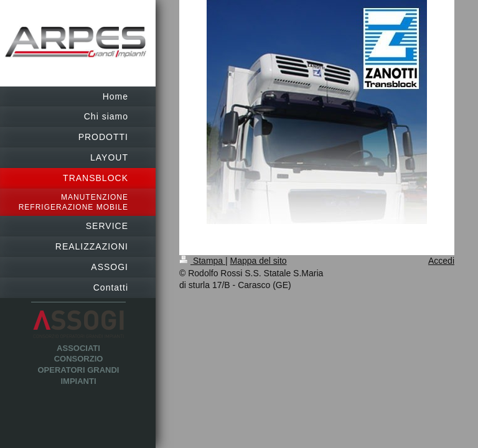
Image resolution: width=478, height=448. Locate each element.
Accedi (441, 261)
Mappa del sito (259, 261)
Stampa (202, 261)
